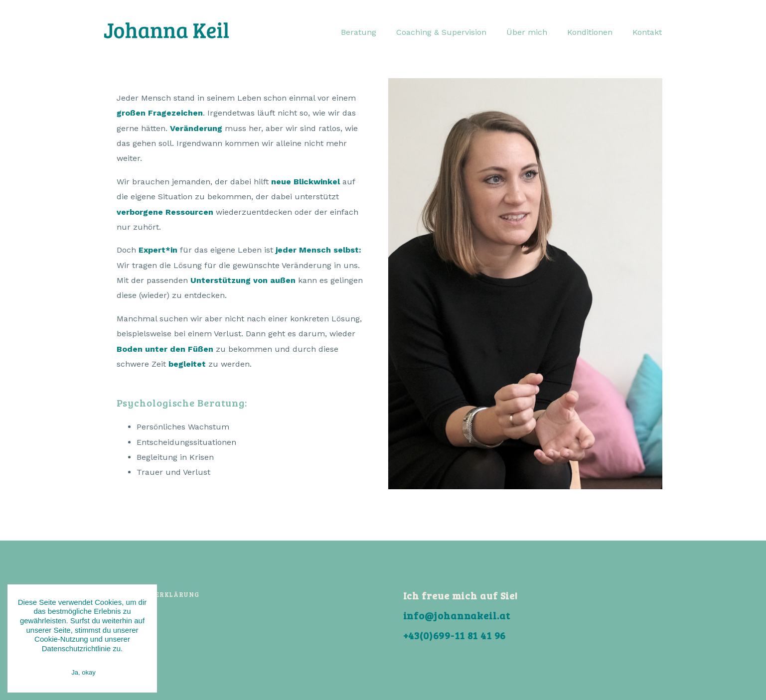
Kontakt (647, 32)
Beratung (359, 32)
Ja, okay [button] (83, 672)
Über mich (527, 32)
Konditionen (590, 32)
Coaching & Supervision (441, 32)
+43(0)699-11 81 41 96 (455, 635)
